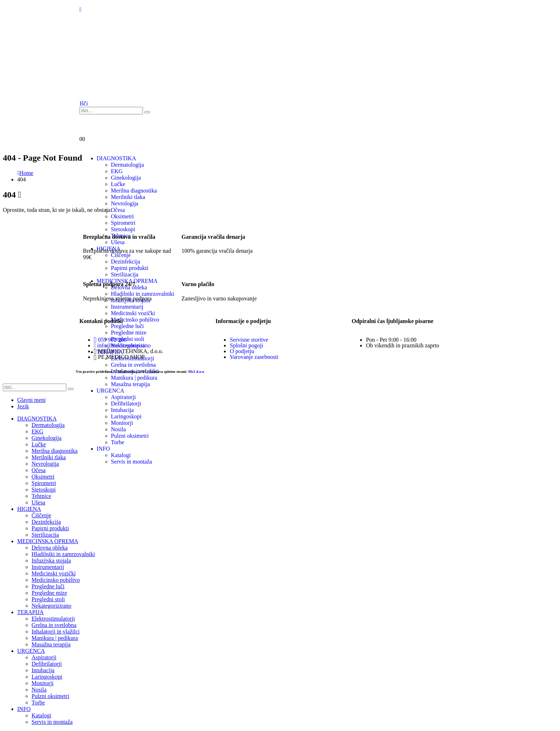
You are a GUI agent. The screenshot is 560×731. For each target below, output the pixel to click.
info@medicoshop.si (119, 345)
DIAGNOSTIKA (37, 419)
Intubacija (43, 670)
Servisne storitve (249, 340)
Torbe (38, 702)
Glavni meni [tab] (32, 400)
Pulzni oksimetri (50, 696)
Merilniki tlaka (49, 457)
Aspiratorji (44, 657)
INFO (24, 709)
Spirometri (44, 483)
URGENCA (31, 651)
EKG (37, 431)
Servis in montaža (52, 722)
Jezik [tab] (23, 406)
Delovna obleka (50, 548)
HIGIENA (29, 509)
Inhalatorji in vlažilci (56, 632)
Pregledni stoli (48, 599)
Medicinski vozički (54, 573)
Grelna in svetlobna (54, 625)
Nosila (39, 690)
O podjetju (242, 351)
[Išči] (147, 112)
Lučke (118, 184)
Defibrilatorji (47, 664)
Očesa (39, 470)
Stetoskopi (44, 490)
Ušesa (38, 502)
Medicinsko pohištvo (56, 580)
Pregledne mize (49, 593)
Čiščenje (41, 515)
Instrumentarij (48, 567)
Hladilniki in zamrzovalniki (63, 554)
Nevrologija (45, 464)
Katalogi (41, 715)
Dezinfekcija (46, 522)
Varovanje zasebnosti (254, 357)
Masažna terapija (51, 644)
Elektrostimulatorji (53, 619)
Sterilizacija (45, 535)
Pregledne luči (48, 586)
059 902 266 (110, 340)
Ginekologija (47, 438)
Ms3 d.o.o (196, 371)
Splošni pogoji (246, 345)
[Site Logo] (115, 90)
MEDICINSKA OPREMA (48, 541)
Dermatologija (48, 425)
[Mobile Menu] (81, 10)
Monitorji (42, 683)
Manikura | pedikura (134, 378)
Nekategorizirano (51, 606)
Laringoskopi (47, 677)
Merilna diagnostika (54, 451)
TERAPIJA (30, 612)
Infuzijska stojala (51, 561)
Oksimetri (123, 216)
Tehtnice (41, 496)
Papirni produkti (50, 528)
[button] (84, 103)
